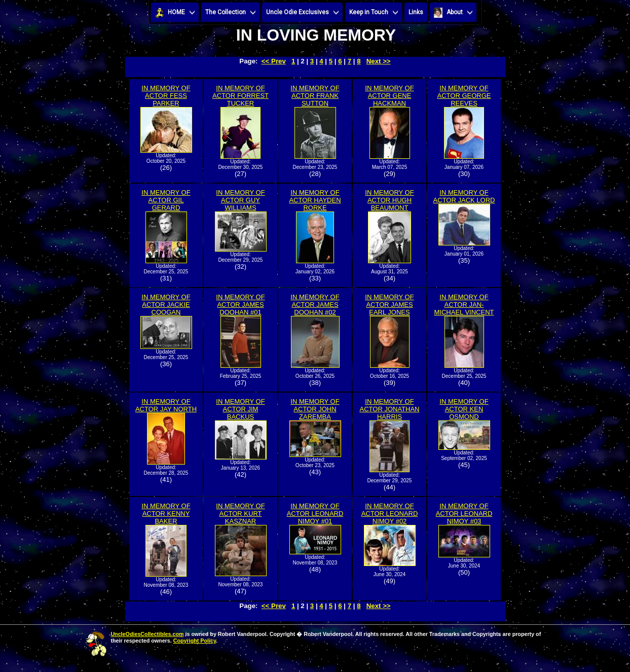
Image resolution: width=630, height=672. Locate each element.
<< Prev (274, 61)
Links (416, 12)
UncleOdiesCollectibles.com (147, 634)
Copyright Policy (195, 641)
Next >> (379, 61)
